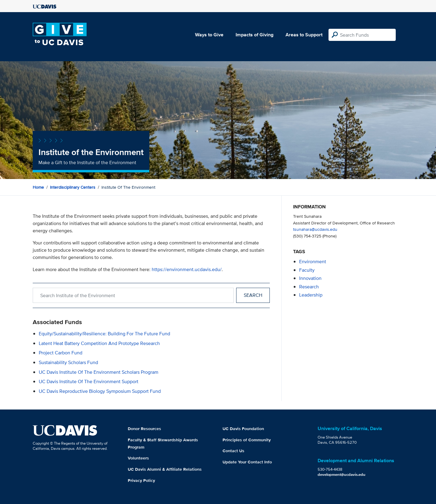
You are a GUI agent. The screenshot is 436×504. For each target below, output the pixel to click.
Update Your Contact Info (247, 462)
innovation (310, 278)
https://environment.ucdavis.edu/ (187, 269)
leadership (311, 295)
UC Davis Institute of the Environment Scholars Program (99, 372)
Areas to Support (304, 35)
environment (313, 262)
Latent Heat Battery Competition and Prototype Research (99, 343)
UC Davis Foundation (243, 429)
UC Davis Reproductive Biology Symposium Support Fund (100, 391)
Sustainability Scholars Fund (68, 362)
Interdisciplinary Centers (73, 187)
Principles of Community (247, 440)
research (309, 287)
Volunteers (138, 458)
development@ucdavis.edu (342, 474)
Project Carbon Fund (61, 353)
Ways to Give (209, 35)
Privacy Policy (141, 480)
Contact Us (233, 451)
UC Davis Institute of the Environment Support (89, 381)
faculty (307, 270)
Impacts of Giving (254, 35)
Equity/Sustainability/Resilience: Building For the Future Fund (104, 334)
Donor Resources (144, 429)
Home (38, 187)
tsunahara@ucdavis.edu (315, 229)
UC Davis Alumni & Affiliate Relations (165, 469)
